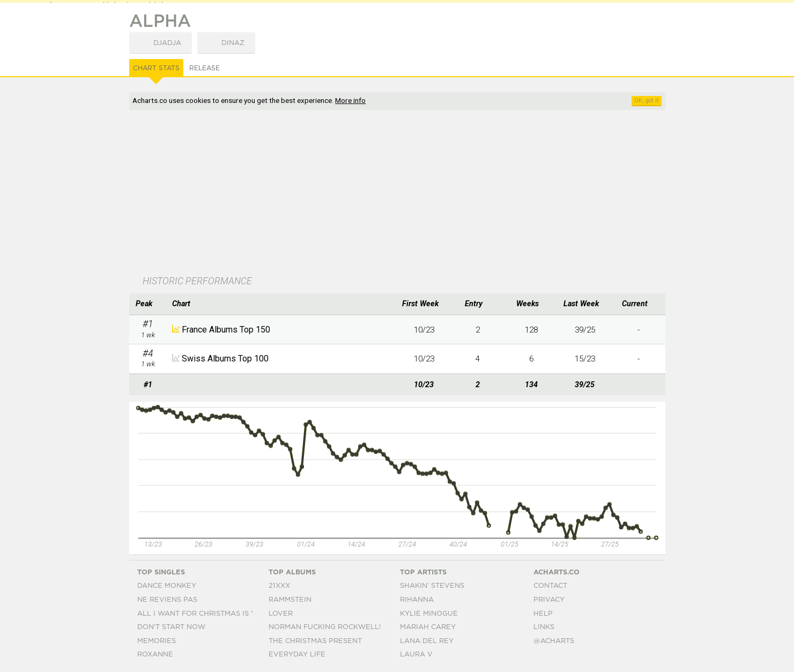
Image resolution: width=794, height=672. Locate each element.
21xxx (279, 586)
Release (205, 68)
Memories (157, 641)
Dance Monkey (167, 586)
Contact (550, 586)
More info (350, 100)
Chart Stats (156, 68)
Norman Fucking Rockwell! (325, 627)
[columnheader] (148, 304)
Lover (281, 614)
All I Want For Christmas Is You (202, 614)
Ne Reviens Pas (167, 600)
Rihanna (417, 600)
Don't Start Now (171, 627)
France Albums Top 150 (226, 330)
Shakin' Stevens (432, 586)
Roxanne (155, 655)
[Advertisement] (397, 194)
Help (543, 614)
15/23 (585, 359)
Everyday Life (297, 655)
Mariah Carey (428, 627)
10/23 (424, 330)
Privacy (549, 600)
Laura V (416, 655)
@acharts (554, 641)
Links (544, 627)
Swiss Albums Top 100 (225, 359)
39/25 (585, 330)
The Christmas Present (315, 641)
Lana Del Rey (427, 641)
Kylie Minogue (429, 614)
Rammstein (290, 600)
